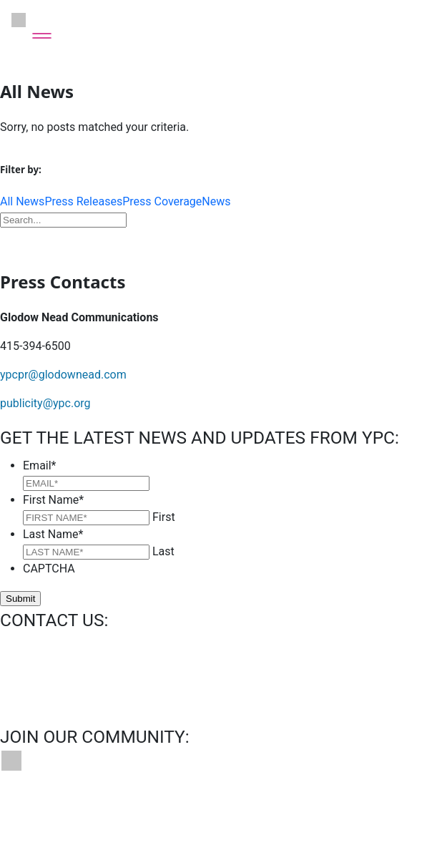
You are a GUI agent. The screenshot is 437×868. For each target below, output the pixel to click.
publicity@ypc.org (45, 403)
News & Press (186, 813)
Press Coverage (162, 201)
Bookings (107, 813)
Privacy (260, 813)
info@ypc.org (34, 648)
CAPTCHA (49, 569)
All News (22, 201)
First (164, 517)
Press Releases (83, 201)
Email (40, 465)
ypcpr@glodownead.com (63, 375)
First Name (53, 500)
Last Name (53, 534)
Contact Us (34, 813)
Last (163, 551)
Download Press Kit (219, 241)
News (216, 201)
